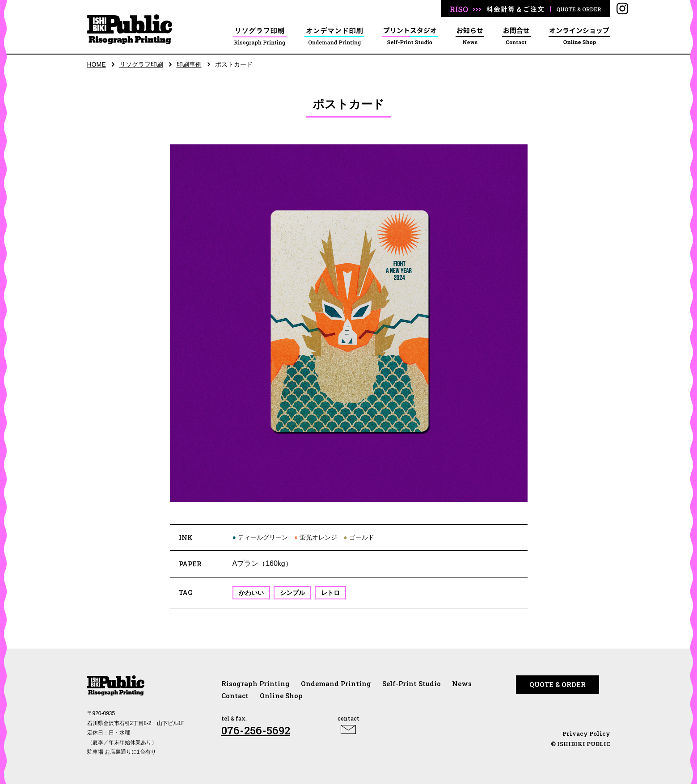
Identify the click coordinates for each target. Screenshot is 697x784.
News (462, 683)
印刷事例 (189, 64)
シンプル (292, 593)
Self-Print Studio (412, 683)
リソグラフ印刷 (141, 64)
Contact (235, 695)
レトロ (330, 593)
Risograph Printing (256, 683)
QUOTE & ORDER (558, 684)
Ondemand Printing (336, 683)
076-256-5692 (256, 730)
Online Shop (281, 695)
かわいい (251, 593)
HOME (97, 64)
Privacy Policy (586, 733)
